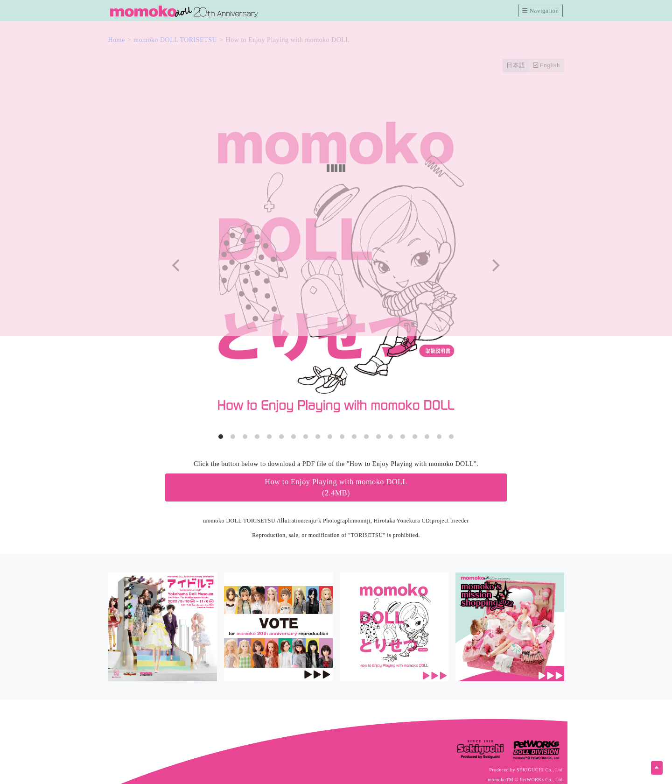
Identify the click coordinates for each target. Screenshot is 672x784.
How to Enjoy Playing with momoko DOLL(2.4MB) (336, 487)
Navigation (540, 11)
